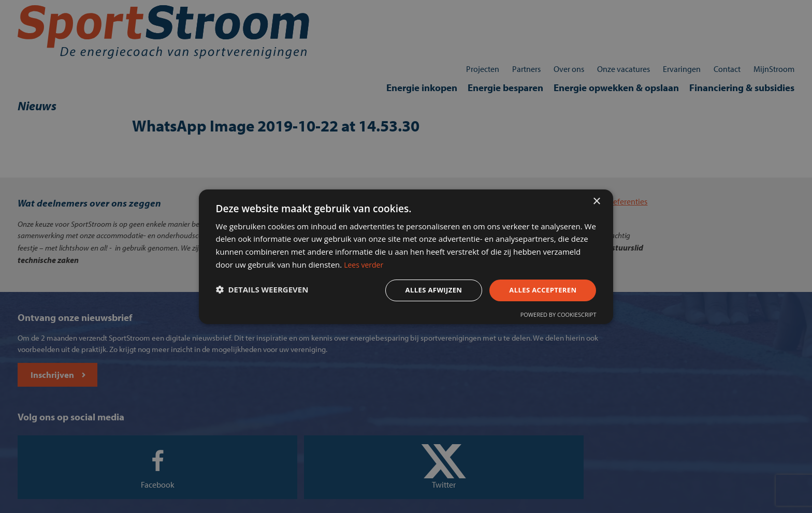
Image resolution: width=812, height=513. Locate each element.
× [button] (596, 195)
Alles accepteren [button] (529, 292)
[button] (274, 292)
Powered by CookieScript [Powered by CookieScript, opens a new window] (547, 319)
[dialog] (406, 256)
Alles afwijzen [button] (415, 292)
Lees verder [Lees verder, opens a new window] (513, 264)
